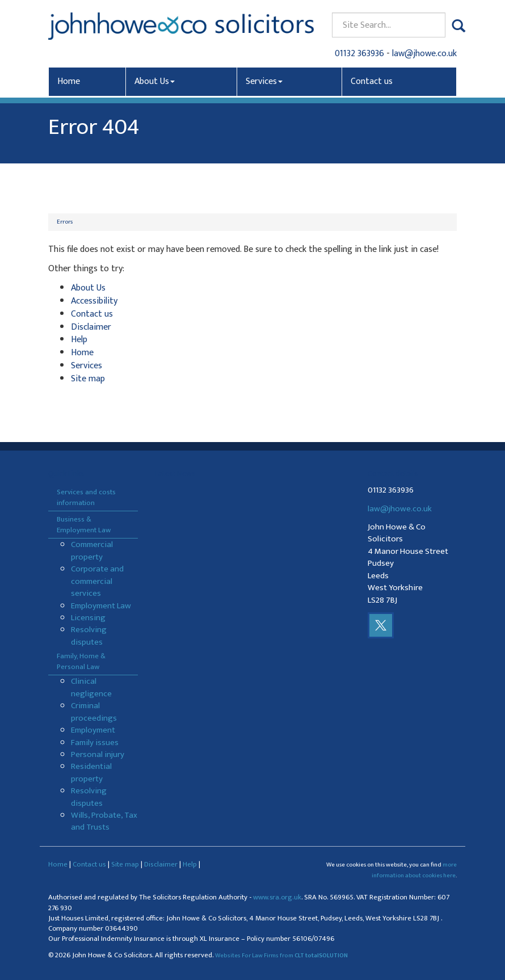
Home (69, 81)
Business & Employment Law (84, 525)
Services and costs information (86, 497)
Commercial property (92, 550)
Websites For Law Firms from (281, 956)
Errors (65, 222)
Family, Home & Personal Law (81, 661)
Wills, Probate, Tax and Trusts (104, 821)
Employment (93, 730)
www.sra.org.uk (277, 897)
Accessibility (94, 301)
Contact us (372, 81)
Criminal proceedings (94, 712)
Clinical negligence (91, 687)
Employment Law (101, 606)
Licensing (88, 618)
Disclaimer (91, 327)
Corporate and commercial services (97, 581)
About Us (155, 81)
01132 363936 (359, 54)
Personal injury (98, 754)
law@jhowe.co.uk (424, 54)
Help (79, 340)
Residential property (91, 772)
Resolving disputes (89, 636)
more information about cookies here (414, 870)
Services (264, 81)
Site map (88, 379)
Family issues (95, 743)
